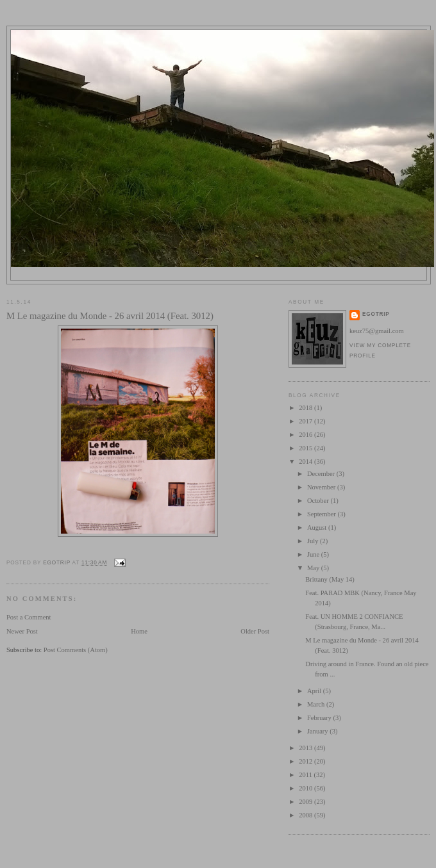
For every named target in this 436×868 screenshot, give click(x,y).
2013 (306, 748)
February (320, 718)
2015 (306, 448)
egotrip (376, 314)
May (314, 568)
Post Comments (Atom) (76, 650)
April (315, 691)
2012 (306, 761)
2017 (306, 421)
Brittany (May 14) (330, 579)
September (323, 514)
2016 (306, 435)
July (314, 541)
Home (139, 631)
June (314, 554)
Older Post (255, 631)
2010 (306, 788)
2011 (306, 775)
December (322, 474)
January (318, 731)
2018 (306, 408)
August (318, 528)
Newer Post (22, 631)
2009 (306, 802)
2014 (306, 462)
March (317, 704)
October (319, 501)
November (322, 487)
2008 (306, 815)
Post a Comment (29, 617)
